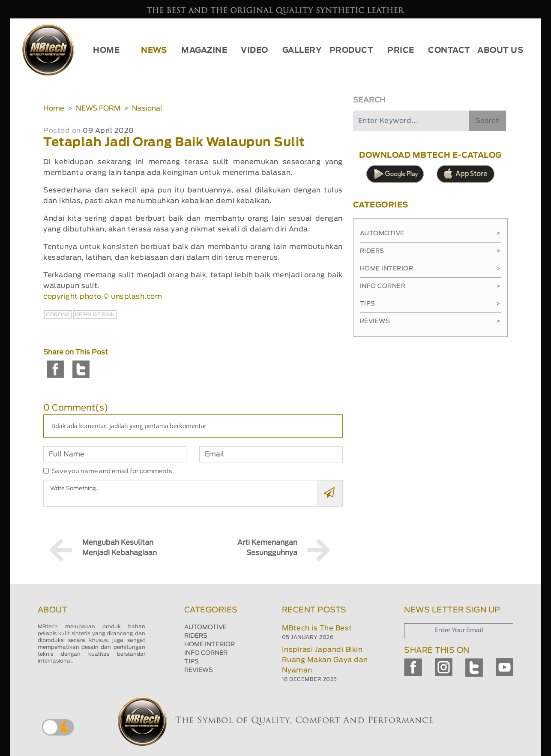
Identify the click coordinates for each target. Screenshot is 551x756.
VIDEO (255, 51)
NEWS (154, 51)
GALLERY (302, 51)
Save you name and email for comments (112, 471)
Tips (430, 304)
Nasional (147, 108)
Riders (430, 251)
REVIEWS (199, 670)
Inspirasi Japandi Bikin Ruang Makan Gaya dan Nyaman (325, 660)
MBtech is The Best (317, 628)
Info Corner (430, 286)
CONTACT (449, 51)
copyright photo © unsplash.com (103, 297)
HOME (106, 51)
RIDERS (196, 636)
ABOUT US (500, 51)
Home (54, 108)
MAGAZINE (204, 51)
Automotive (430, 234)
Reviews (430, 321)
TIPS (192, 662)
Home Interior (430, 269)
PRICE (401, 51)
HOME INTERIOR (210, 645)
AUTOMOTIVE (205, 627)
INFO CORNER (206, 653)
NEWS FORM (98, 108)
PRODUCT (352, 51)
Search (488, 121)
